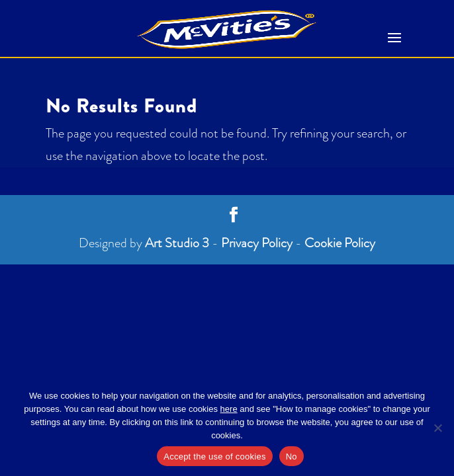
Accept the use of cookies (214, 456)
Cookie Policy (340, 243)
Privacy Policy (257, 243)
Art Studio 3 (177, 243)
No (292, 456)
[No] (437, 428)
